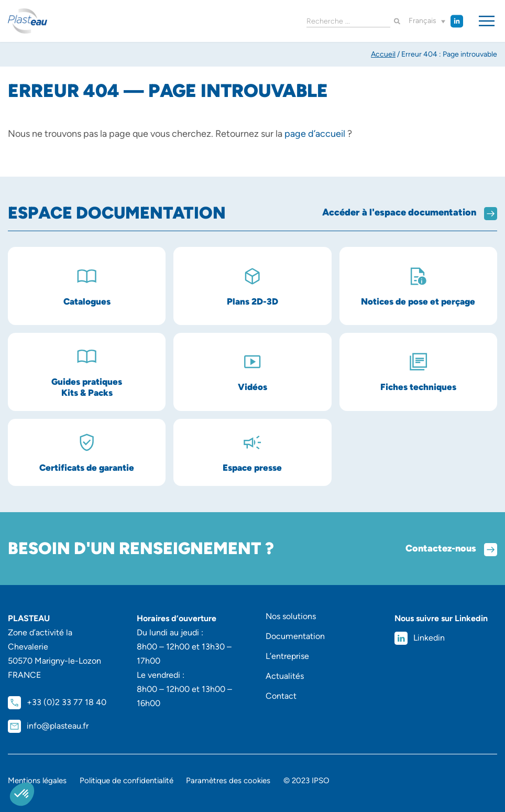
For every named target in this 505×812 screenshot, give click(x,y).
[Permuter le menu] (487, 21)
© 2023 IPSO (307, 781)
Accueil (383, 54)
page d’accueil (315, 134)
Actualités (285, 676)
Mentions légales (37, 781)
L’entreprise (287, 656)
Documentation (295, 636)
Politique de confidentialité (127, 781)
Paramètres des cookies (229, 781)
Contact (281, 696)
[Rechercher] (397, 21)
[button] (427, 21)
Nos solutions (291, 616)
